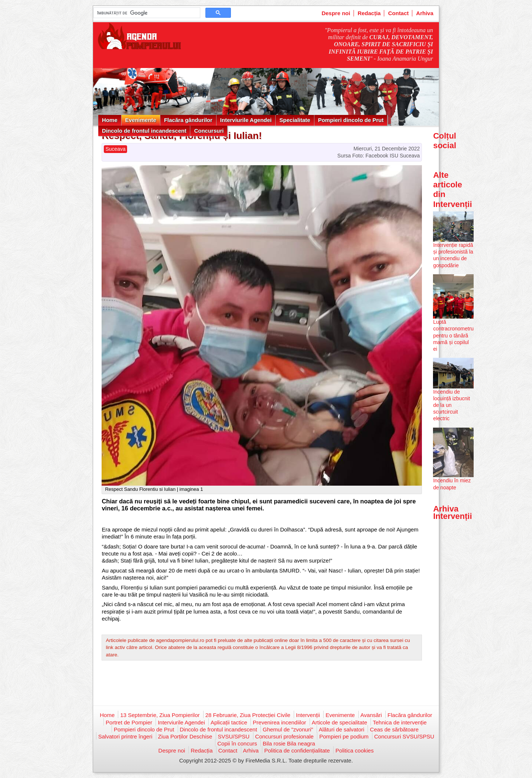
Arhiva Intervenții (452, 512)
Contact (398, 13)
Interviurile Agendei (246, 120)
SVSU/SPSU (234, 736)
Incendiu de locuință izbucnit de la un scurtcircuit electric (451, 405)
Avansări (371, 715)
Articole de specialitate (340, 722)
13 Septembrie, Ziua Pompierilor (160, 715)
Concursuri (209, 131)
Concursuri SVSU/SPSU (404, 736)
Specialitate (295, 120)
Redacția (369, 13)
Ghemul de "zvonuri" (288, 729)
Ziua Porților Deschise (185, 736)
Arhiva (425, 13)
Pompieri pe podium (344, 736)
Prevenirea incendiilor (279, 722)
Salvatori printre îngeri (125, 736)
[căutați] (146, 13)
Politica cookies (354, 750)
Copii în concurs (237, 743)
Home (110, 120)
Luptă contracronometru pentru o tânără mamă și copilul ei (453, 335)
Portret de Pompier (129, 722)
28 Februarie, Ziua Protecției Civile (248, 715)
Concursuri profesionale (284, 736)
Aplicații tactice (229, 722)
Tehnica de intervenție (400, 722)
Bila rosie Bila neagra (289, 743)
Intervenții (308, 715)
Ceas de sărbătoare (394, 729)
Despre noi (336, 13)
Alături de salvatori (342, 729)
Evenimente (141, 120)
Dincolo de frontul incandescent (144, 131)
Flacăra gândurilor (188, 120)
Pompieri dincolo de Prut (351, 120)
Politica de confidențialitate (297, 750)
